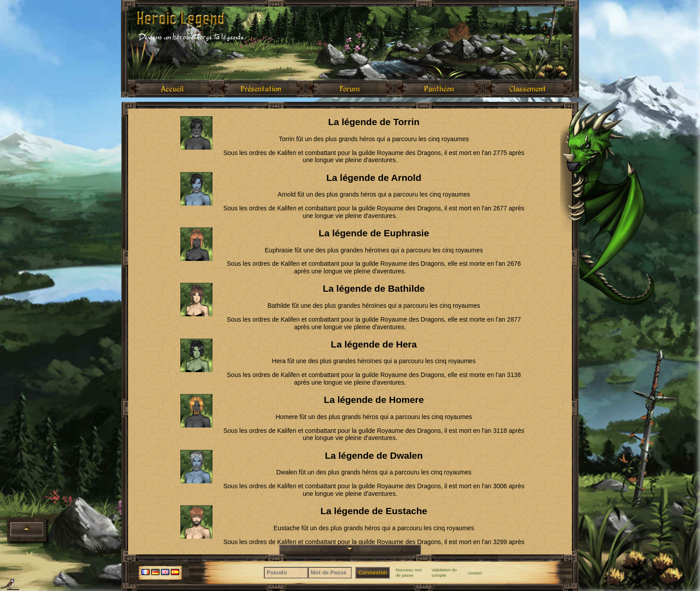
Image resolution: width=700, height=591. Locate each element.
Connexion (373, 573)
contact (475, 573)
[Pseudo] (286, 573)
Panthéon (439, 88)
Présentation (261, 88)
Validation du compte (444, 572)
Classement (528, 88)
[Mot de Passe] (330, 573)
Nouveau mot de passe (408, 572)
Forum (350, 88)
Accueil (172, 88)
